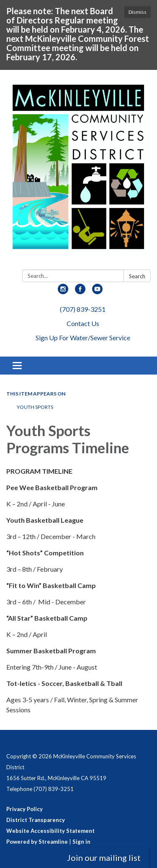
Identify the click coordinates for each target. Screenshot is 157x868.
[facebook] (80, 291)
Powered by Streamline (37, 842)
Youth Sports (35, 407)
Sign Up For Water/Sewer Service (83, 338)
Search (137, 276)
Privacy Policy (24, 809)
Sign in (81, 842)
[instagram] (63, 291)
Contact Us (83, 323)
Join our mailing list (104, 858)
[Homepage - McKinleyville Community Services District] (78, 171)
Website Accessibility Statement (50, 831)
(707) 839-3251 (83, 309)
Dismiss (138, 12)
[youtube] (97, 291)
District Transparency (36, 820)
